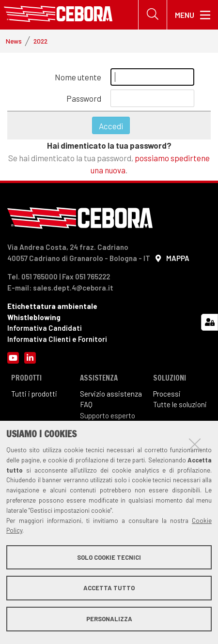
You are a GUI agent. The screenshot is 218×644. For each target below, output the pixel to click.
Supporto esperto (108, 415)
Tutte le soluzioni (180, 404)
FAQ (86, 404)
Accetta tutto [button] (109, 588)
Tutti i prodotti (34, 394)
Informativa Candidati (45, 328)
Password (84, 98)
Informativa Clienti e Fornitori (57, 339)
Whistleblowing (34, 317)
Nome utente (78, 77)
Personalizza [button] (109, 619)
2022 (40, 41)
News (14, 41)
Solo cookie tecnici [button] (109, 557)
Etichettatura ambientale (52, 306)
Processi (167, 394)
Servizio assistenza (111, 394)
